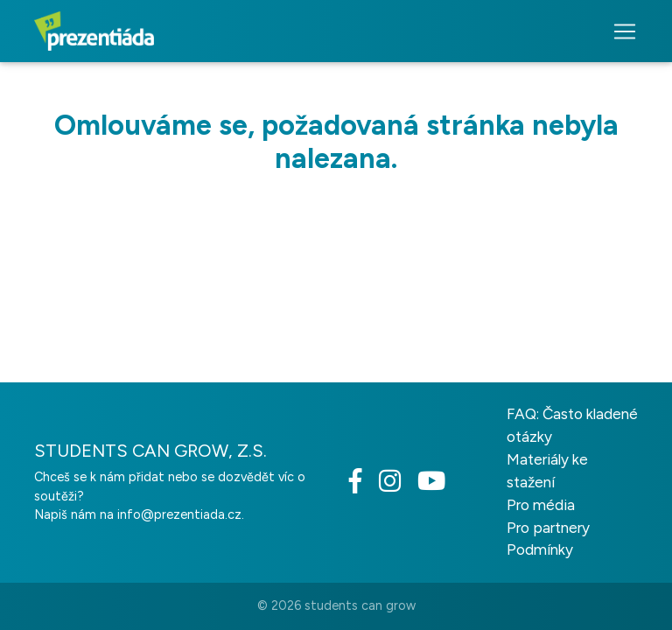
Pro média (541, 505)
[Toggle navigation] (619, 31)
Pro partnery (548, 528)
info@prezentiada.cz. (181, 514)
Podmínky (540, 549)
